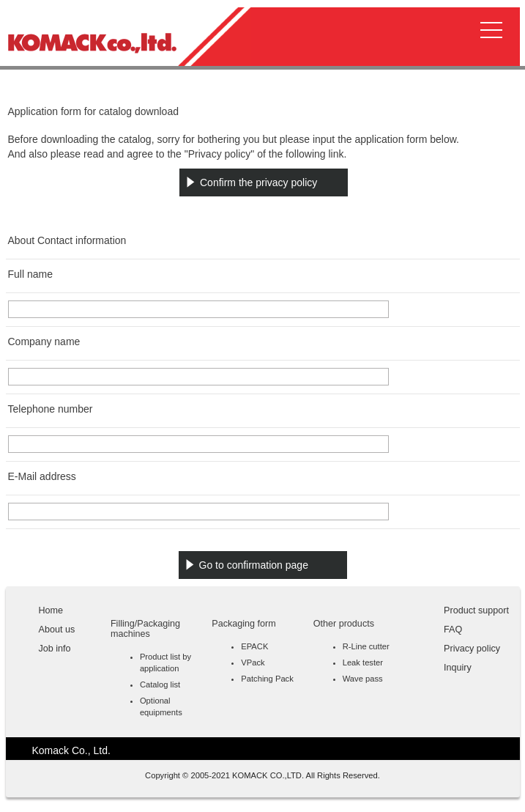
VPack (253, 662)
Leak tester (363, 662)
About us (57, 630)
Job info (55, 649)
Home (51, 610)
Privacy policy (472, 649)
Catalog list (160, 684)
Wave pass (363, 679)
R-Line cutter (366, 646)
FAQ (453, 630)
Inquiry (458, 668)
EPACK (254, 646)
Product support (476, 610)
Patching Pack (267, 679)
